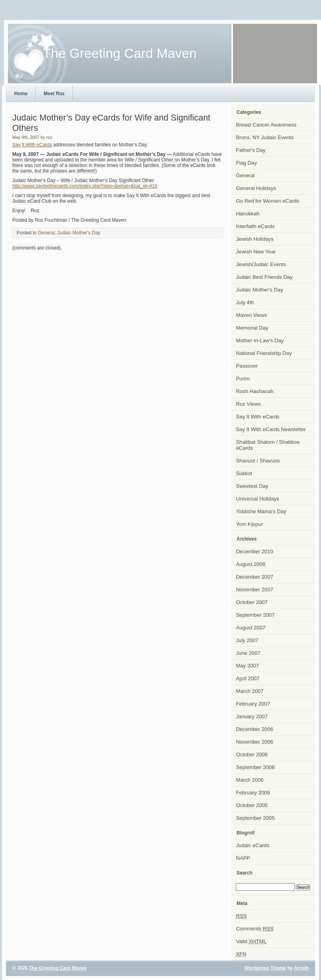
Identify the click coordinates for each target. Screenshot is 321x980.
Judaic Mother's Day (79, 233)
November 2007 (255, 590)
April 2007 (248, 678)
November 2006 (255, 742)
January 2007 (252, 716)
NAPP (243, 858)
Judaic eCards (253, 845)
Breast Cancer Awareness (266, 125)
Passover (247, 366)
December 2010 (255, 551)
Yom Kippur (250, 524)
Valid (251, 941)
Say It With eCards (32, 145)
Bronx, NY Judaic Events (265, 137)
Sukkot (244, 473)
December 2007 (255, 577)
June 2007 (248, 653)
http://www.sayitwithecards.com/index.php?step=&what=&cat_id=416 (85, 186)
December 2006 (255, 729)
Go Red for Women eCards (268, 201)
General (46, 233)
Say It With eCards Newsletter (271, 429)
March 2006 (250, 780)
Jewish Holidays (255, 239)
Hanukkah (248, 214)
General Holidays (256, 188)
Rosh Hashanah (255, 391)
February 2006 (253, 793)
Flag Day (247, 163)
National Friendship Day (264, 353)
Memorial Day (252, 328)
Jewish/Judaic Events (261, 264)
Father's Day (251, 150)
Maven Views (252, 315)
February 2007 (253, 704)
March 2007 (250, 691)
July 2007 (247, 640)
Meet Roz (54, 94)
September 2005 (256, 818)
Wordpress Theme (265, 968)
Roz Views (248, 404)
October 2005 (252, 805)
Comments (255, 929)
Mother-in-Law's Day (260, 340)
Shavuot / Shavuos (258, 461)
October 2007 (252, 602)
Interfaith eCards (256, 226)
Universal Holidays (258, 499)
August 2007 (251, 628)
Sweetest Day (252, 486)
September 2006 (256, 767)
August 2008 (251, 564)
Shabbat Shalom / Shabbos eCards (268, 445)
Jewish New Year (256, 252)
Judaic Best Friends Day (265, 277)
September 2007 (256, 615)
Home (21, 94)
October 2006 (252, 755)
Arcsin (301, 968)
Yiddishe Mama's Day (261, 511)
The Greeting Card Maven (58, 968)
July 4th (245, 302)
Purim (243, 379)
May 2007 (248, 666)
